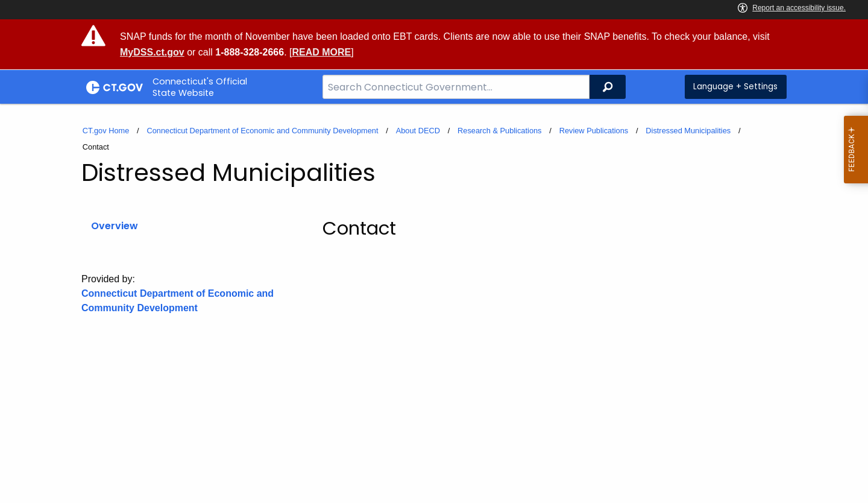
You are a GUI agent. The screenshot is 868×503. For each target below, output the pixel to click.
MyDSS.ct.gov (152, 52)
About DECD (418, 131)
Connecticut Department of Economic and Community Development (262, 131)
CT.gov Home (106, 131)
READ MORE (321, 52)
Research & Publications (499, 131)
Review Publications (594, 131)
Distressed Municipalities (688, 131)
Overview (115, 226)
